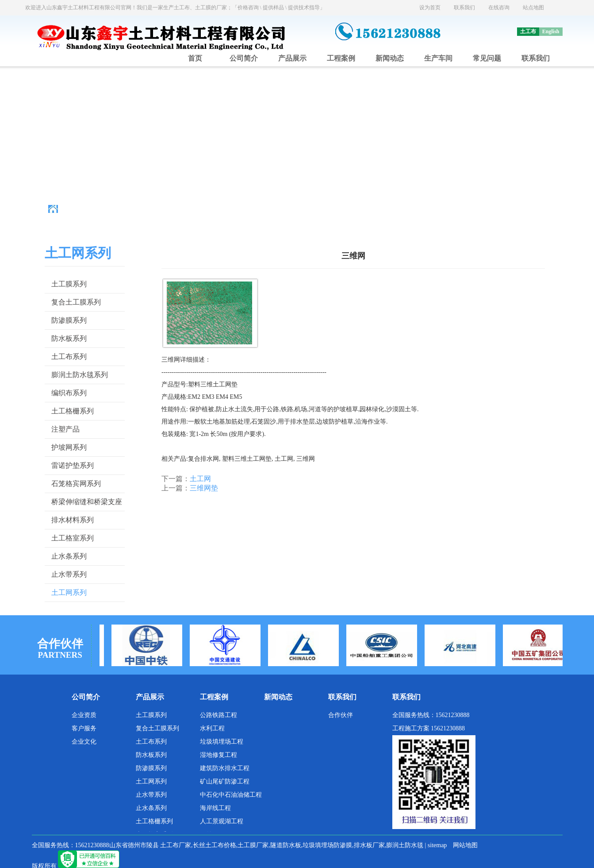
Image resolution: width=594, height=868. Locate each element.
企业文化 (84, 742)
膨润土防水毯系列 (80, 375)
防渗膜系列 (69, 320)
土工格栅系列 (73, 411)
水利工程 (212, 728)
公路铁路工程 (218, 715)
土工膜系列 (69, 284)
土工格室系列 (73, 538)
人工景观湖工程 (222, 821)
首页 (195, 58)
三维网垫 (204, 488)
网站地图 (465, 845)
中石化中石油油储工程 (231, 795)
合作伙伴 (341, 715)
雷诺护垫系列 (73, 465)
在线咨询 (499, 8)
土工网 (200, 479)
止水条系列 (69, 556)
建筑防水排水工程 (225, 768)
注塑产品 (65, 429)
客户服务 (84, 728)
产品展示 (292, 58)
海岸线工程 (215, 808)
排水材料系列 (73, 520)
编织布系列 (69, 393)
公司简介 (244, 58)
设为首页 (430, 8)
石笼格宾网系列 (76, 484)
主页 (112, 209)
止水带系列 (69, 574)
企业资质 (84, 715)
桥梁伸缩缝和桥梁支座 (87, 502)
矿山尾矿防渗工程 (225, 781)
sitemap (437, 845)
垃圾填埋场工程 (222, 742)
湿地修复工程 (218, 755)
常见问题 (487, 58)
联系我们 (464, 8)
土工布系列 (69, 357)
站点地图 (533, 8)
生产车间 (438, 58)
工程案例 (341, 58)
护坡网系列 (69, 447)
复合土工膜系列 (76, 302)
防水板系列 (69, 338)
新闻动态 (390, 58)
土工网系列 (215, 209)
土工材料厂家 (143, 209)
